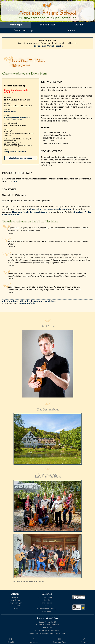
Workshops (16, 25)
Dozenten (79, 25)
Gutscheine (15, 606)
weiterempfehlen (27, 303)
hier (15, 182)
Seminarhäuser (47, 25)
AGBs (47, 606)
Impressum (47, 611)
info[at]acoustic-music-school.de (51, 633)
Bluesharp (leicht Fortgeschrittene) (30, 212)
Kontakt (15, 597)
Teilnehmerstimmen (47, 597)
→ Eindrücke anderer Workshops (29, 581)
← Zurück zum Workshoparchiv (48, 46)
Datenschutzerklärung (47, 608)
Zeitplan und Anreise (15, 152)
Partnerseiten (47, 603)
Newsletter (15, 600)
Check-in (15, 608)
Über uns (71, 31)
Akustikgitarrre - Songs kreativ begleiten (50, 209)
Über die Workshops (24, 31)
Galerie (47, 600)
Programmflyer (15, 603)
